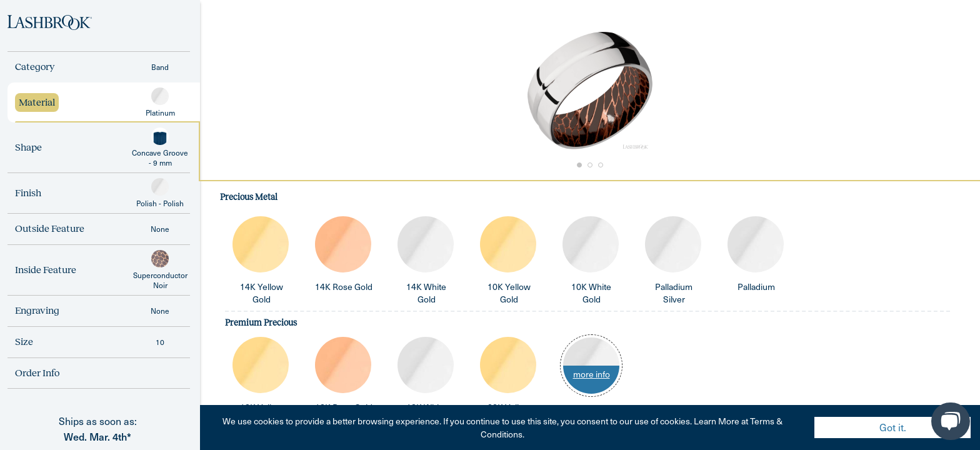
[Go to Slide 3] (601, 165)
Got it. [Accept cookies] (893, 427)
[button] (590, 91)
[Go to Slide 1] (579, 165)
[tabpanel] (590, 315)
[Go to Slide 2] (590, 165)
